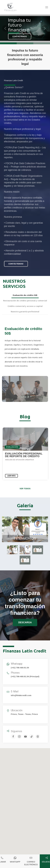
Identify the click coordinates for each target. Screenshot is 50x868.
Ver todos (25, 489)
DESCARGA (25, 622)
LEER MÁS (11, 476)
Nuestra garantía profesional (25, 312)
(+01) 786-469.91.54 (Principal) (25, 676)
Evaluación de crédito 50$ (25, 295)
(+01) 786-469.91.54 (20, 668)
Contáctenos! (16, 264)
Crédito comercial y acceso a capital (25, 306)
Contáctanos (20, 36)
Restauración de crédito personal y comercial (25, 301)
